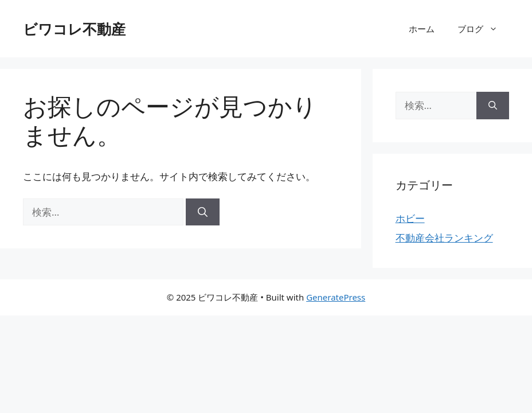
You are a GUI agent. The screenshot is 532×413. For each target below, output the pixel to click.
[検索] (203, 212)
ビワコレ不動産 (74, 29)
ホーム (422, 29)
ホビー (410, 218)
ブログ (483, 29)
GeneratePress (336, 297)
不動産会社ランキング (444, 238)
